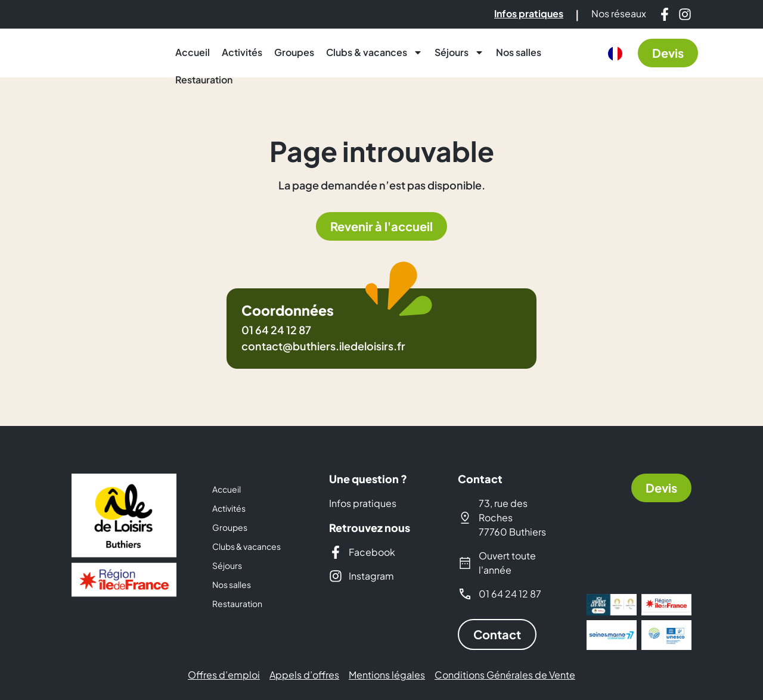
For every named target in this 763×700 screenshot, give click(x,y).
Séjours (459, 52)
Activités (242, 52)
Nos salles (519, 52)
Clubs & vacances (374, 52)
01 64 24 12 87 (276, 330)
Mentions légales (387, 675)
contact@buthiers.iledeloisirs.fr (323, 346)
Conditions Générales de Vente (505, 675)
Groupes (294, 52)
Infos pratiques (363, 503)
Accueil (193, 52)
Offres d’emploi (224, 675)
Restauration (204, 80)
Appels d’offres (304, 675)
